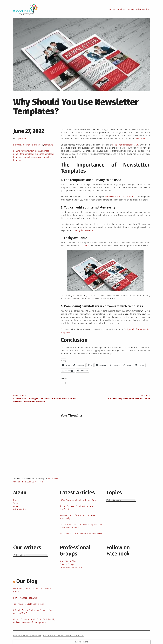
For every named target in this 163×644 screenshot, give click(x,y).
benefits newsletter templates (27, 151)
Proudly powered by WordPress (27, 636)
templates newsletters (23, 157)
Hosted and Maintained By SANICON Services (63, 636)
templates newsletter (44, 154)
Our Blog (27, 581)
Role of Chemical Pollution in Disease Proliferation (77, 508)
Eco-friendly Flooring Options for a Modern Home (32, 590)
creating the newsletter (83, 230)
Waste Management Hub (71, 567)
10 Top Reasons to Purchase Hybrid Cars (78, 500)
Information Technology (33, 145)
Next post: (116, 397)
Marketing (49, 145)
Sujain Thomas (22, 139)
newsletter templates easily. (125, 145)
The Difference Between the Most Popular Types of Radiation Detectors (81, 526)
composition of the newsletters (119, 197)
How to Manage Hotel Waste (26, 598)
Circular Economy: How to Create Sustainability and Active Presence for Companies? (34, 621)
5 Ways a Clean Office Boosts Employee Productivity (77, 517)
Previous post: (47, 399)
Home (112, 9)
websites (83, 246)
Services (121, 9)
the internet (140, 139)
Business (17, 145)
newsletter (29, 154)
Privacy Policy (142, 9)
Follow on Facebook (118, 551)
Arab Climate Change (69, 561)
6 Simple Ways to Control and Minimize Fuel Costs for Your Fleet (33, 612)
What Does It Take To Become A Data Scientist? (81, 534)
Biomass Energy (67, 564)
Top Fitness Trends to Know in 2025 (29, 604)
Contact (131, 9)
